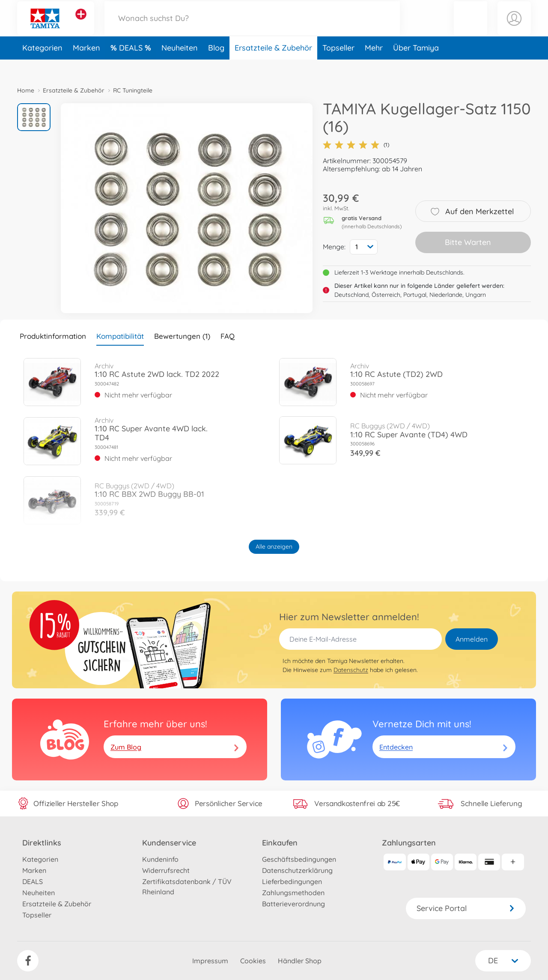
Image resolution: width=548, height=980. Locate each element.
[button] (471, 27)
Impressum (210, 961)
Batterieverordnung (293, 904)
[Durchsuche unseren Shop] (252, 27)
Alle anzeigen (274, 547)
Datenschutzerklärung (297, 870)
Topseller (338, 66)
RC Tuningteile (133, 90)
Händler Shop (300, 961)
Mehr (374, 66)
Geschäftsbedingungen (299, 859)
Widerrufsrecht (166, 870)
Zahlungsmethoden (293, 893)
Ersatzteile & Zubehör (273, 66)
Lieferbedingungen (292, 881)
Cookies (253, 961)
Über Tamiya (416, 66)
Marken (86, 66)
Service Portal (466, 908)
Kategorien (42, 66)
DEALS (132, 66)
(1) (356, 145)
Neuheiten (180, 66)
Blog (216, 66)
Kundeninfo (160, 859)
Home (26, 90)
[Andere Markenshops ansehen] (81, 23)
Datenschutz (351, 670)
